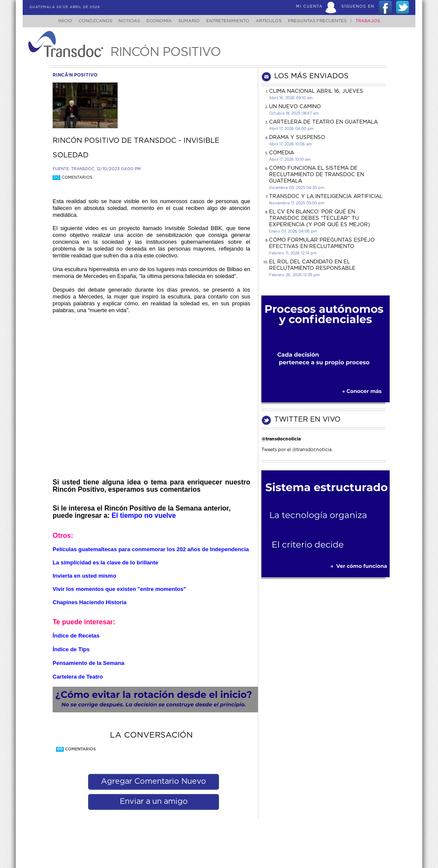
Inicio (57, 21)
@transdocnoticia (281, 439)
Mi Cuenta (309, 7)
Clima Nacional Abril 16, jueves (316, 91)
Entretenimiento (231, 21)
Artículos (275, 21)
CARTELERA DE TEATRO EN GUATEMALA (323, 122)
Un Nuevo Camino (295, 106)
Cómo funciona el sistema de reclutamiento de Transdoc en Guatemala (317, 174)
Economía (157, 21)
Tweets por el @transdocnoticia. (297, 450)
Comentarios (73, 178)
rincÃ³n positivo (75, 75)
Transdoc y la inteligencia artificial (326, 196)
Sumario (190, 21)
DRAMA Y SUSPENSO (297, 137)
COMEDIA (281, 153)
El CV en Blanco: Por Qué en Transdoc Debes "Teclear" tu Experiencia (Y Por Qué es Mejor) (320, 218)
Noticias (125, 21)
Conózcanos (89, 21)
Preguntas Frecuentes (326, 21)
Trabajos (376, 21)
